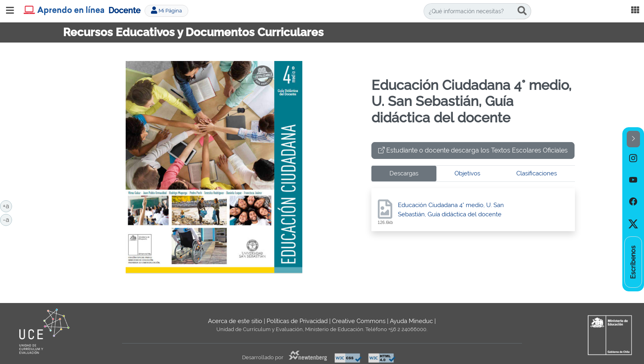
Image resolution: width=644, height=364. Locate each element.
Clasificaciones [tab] (537, 173)
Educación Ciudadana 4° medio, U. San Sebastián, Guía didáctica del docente (451, 210)
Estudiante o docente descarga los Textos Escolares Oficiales (473, 150)
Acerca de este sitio (235, 321)
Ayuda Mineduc (411, 321)
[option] (633, 158)
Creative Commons (359, 321)
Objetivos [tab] (467, 173)
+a (7, 205)
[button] (633, 139)
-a (7, 219)
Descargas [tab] (404, 173)
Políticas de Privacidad (297, 321)
